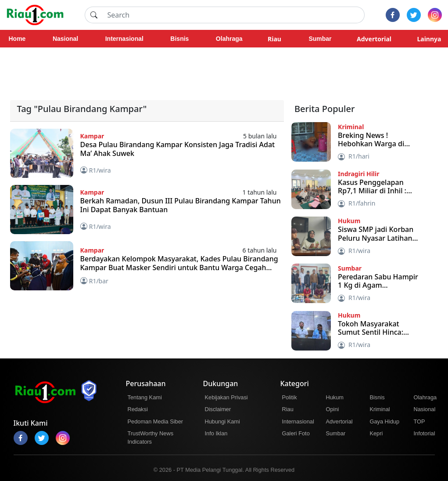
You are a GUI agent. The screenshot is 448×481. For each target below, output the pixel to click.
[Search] (233, 15)
